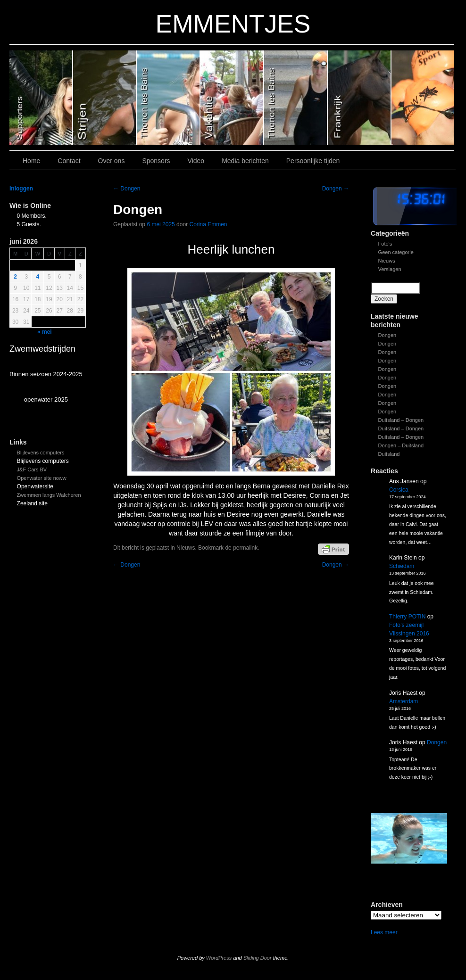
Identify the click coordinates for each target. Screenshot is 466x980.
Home (31, 161)
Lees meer (384, 932)
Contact (69, 161)
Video (196, 161)
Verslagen (390, 269)
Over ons (112, 161)
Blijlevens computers (41, 453)
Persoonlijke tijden (313, 161)
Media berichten (245, 161)
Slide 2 (296, 98)
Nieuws (387, 261)
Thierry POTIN (407, 617)
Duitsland (389, 454)
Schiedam (402, 566)
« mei (45, 332)
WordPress (219, 958)
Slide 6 (41, 98)
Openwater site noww (42, 478)
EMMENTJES (233, 24)
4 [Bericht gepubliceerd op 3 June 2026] (38, 277)
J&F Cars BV (32, 469)
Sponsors (156, 161)
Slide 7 (423, 98)
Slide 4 (169, 98)
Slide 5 (105, 98)
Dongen (387, 335)
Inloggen (21, 189)
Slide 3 (232, 98)
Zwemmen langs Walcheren (49, 495)
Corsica (399, 490)
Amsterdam (404, 701)
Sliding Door (258, 958)
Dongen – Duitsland (401, 445)
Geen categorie (396, 252)
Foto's (385, 244)
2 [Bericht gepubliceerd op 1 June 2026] (15, 277)
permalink (245, 548)
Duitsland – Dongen (401, 420)
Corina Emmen (208, 224)
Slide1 (360, 98)
